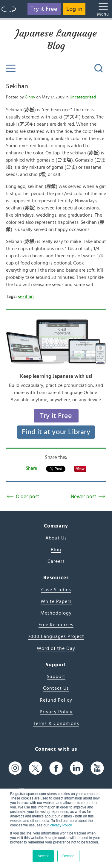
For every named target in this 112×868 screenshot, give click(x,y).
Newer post (83, 497)
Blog (56, 550)
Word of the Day (56, 648)
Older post (27, 497)
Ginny (30, 97)
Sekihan (17, 86)
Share (31, 468)
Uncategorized (83, 97)
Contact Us (56, 688)
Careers (56, 561)
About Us (56, 538)
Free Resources (56, 625)
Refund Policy (56, 700)
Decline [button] (68, 856)
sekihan (26, 297)
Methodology (56, 613)
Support (56, 677)
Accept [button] (43, 856)
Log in (74, 9)
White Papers (56, 601)
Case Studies (56, 590)
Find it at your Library (56, 432)
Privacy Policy (61, 825)
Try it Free (44, 9)
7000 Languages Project (56, 636)
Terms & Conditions (56, 723)
